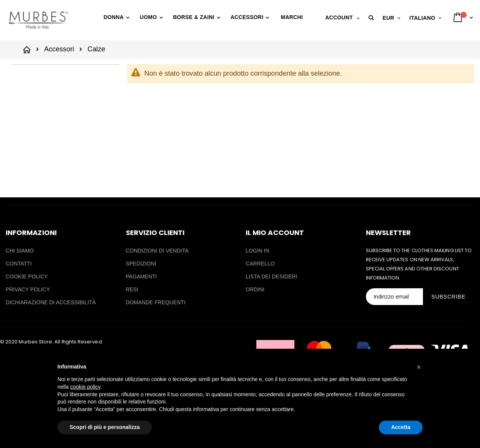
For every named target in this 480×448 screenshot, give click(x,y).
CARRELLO (260, 264)
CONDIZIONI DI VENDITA (157, 251)
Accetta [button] (401, 427)
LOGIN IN (257, 251)
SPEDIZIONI (141, 264)
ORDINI (255, 289)
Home (28, 49)
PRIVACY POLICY (28, 289)
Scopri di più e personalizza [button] (105, 427)
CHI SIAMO (20, 251)
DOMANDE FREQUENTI (156, 302)
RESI (132, 289)
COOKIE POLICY (27, 276)
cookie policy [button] (85, 387)
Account (339, 17)
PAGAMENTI (141, 276)
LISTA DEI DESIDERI (272, 276)
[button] (372, 18)
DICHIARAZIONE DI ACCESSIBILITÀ (51, 302)
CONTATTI (19, 264)
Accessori (59, 49)
